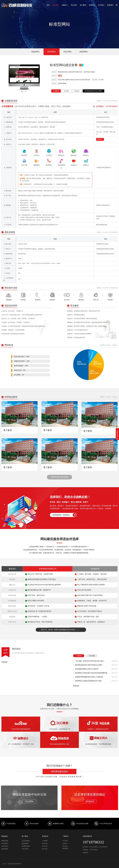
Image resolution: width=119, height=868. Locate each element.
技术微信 (66, 91)
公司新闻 (79, 656)
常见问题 (92, 656)
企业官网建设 (26, 841)
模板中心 (100, 139)
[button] (22, 92)
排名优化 (74, 5)
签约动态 (16, 649)
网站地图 (65, 848)
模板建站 (77, 91)
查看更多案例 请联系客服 (59, 477)
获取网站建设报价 (59, 771)
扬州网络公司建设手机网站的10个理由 (88, 681)
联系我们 (110, 5)
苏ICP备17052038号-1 (15, 864)
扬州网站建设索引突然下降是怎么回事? (89, 665)
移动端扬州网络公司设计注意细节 (87, 669)
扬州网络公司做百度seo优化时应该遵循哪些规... (92, 673)
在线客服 (56, 91)
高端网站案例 (26, 846)
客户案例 (83, 5)
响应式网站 (68, 52)
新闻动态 (92, 5)
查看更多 (5, 662)
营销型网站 (25, 843)
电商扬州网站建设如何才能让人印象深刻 (89, 677)
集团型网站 (84, 52)
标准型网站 (52, 52)
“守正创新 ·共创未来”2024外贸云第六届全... (90, 661)
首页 (48, 5)
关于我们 (101, 5)
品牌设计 (65, 5)
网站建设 (56, 5)
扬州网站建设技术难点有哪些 (93, 91)
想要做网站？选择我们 (61, 515)
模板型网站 (35, 52)
